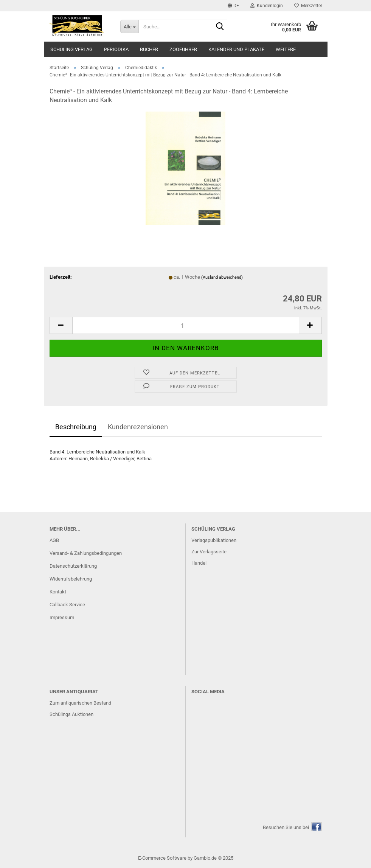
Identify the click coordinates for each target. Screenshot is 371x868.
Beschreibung (76, 427)
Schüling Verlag (71, 49)
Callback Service (67, 605)
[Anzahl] (186, 325)
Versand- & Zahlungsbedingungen (86, 553)
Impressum (62, 617)
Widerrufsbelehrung (71, 579)
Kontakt (58, 592)
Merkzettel (308, 6)
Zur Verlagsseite (209, 552)
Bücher (149, 49)
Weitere (286, 49)
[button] (233, 6)
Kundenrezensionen (138, 427)
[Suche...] (129, 26)
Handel (199, 563)
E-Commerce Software (162, 858)
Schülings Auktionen (71, 714)
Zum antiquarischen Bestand (80, 703)
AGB (54, 540)
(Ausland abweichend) (222, 277)
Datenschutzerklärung (73, 566)
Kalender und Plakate (236, 49)
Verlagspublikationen (214, 540)
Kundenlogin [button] (267, 6)
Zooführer (183, 49)
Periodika (116, 49)
